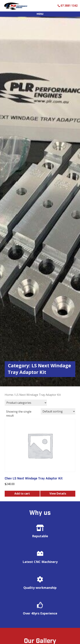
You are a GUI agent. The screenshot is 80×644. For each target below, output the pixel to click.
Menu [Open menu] (40, 14)
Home (9, 395)
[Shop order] (58, 411)
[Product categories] (26, 403)
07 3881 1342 (69, 6)
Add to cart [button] (22, 494)
